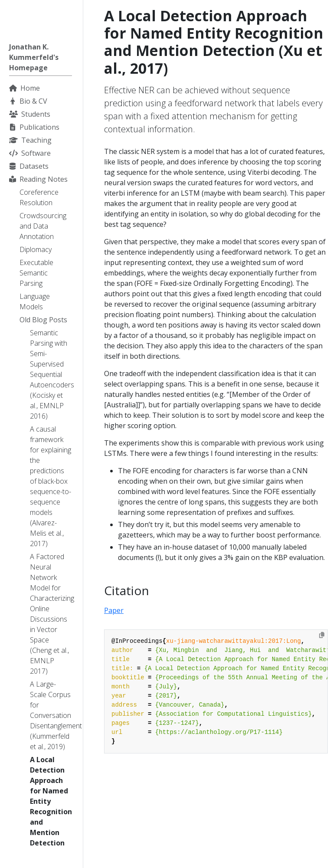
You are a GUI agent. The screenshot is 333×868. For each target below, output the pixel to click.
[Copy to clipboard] (322, 635)
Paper (114, 610)
